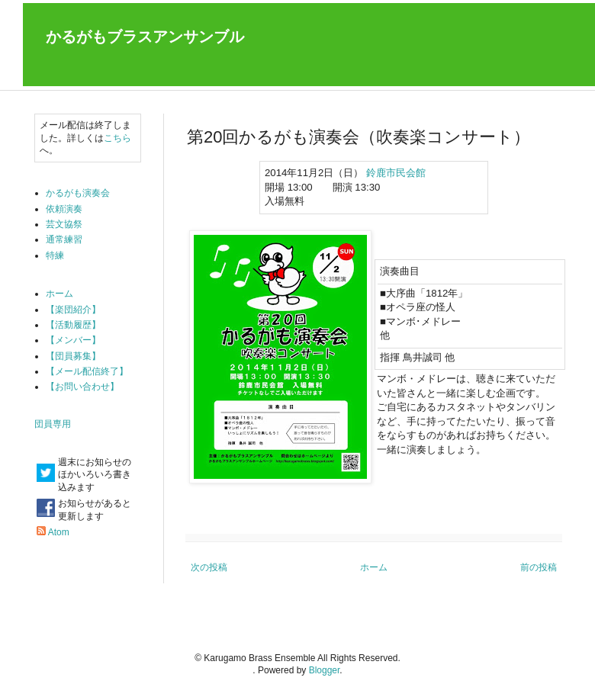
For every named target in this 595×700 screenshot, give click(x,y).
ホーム (374, 567)
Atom (59, 532)
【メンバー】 (73, 340)
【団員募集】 (73, 356)
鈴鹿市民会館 (396, 173)
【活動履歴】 (73, 325)
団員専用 (53, 424)
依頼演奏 (64, 209)
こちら (117, 138)
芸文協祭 (64, 224)
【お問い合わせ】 (82, 387)
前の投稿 (539, 567)
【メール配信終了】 (87, 371)
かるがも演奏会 (78, 193)
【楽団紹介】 (73, 310)
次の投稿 (209, 567)
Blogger (325, 670)
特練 (55, 255)
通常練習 (64, 239)
